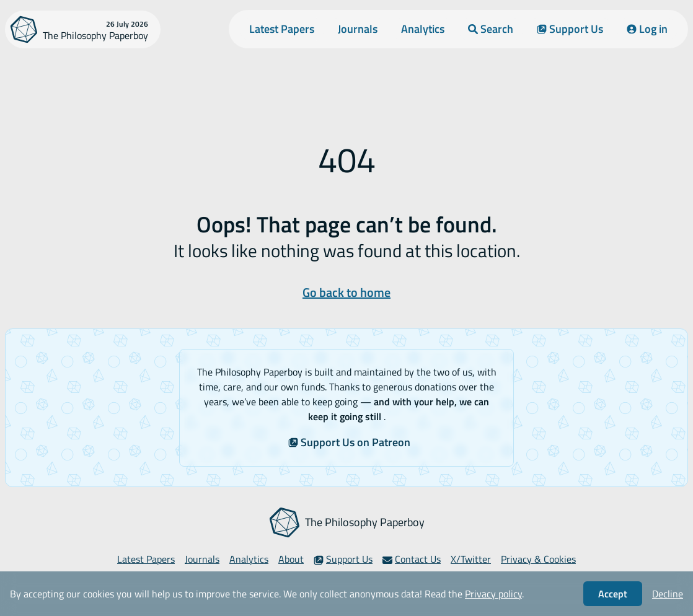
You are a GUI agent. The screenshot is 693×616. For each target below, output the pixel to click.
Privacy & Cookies (538, 559)
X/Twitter (471, 559)
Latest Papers (282, 29)
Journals (358, 29)
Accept (613, 594)
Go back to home (346, 292)
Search (491, 29)
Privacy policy (493, 594)
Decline (668, 594)
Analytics (423, 29)
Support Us (570, 29)
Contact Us (412, 559)
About (291, 559)
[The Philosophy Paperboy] (83, 29)
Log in (647, 29)
